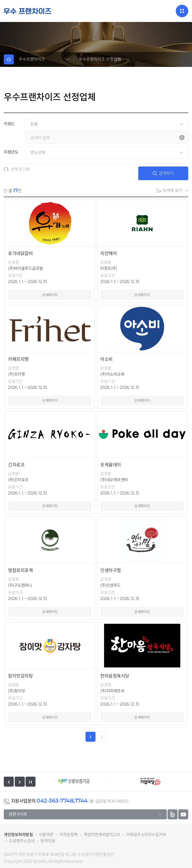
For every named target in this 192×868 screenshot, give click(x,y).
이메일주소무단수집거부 (146, 835)
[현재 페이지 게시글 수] (175, 191)
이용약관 (46, 835)
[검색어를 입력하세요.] (107, 138)
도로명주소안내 (22, 841)
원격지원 (48, 841)
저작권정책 (69, 835)
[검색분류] (107, 124)
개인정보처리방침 (18, 835)
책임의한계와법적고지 (102, 835)
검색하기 (163, 173)
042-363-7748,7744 (62, 801)
